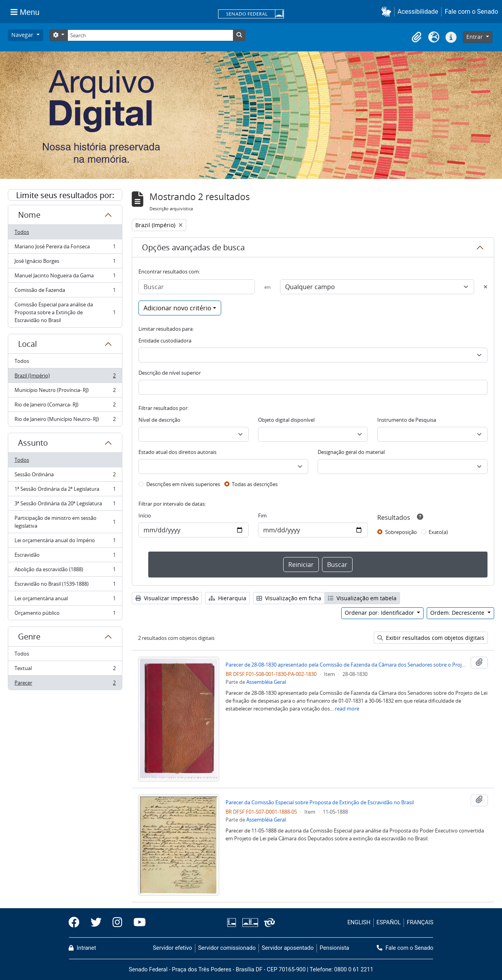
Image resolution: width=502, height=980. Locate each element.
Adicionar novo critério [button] (177, 308)
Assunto (33, 443)
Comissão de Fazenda (65, 292)
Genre (29, 637)
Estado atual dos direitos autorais (177, 452)
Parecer (65, 684)
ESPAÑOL (389, 923)
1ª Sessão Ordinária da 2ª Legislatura (65, 491)
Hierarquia (227, 598)
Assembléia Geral (266, 682)
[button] (388, 12)
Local (27, 344)
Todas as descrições (255, 484)
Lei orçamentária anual (65, 600)
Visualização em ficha (289, 598)
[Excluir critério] (486, 287)
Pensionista (334, 948)
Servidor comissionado (227, 948)
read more (347, 709)
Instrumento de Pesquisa (407, 420)
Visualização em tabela (362, 598)
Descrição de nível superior (170, 373)
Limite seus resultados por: (65, 195)
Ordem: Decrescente (458, 613)
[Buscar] (197, 287)
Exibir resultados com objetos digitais (431, 638)
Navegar (23, 35)
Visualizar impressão (167, 598)
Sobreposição (401, 532)
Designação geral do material (351, 452)
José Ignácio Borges (65, 263)
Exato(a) (438, 532)
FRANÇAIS (420, 923)
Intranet (82, 948)
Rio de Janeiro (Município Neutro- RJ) (65, 421)
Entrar (475, 37)
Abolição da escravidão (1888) (65, 571)
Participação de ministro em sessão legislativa (65, 522)
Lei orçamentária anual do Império (65, 542)
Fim (262, 516)
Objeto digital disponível (286, 420)
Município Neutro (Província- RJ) (65, 392)
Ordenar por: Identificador (380, 613)
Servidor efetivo (173, 948)
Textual (65, 670)
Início (145, 516)
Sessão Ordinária (65, 476)
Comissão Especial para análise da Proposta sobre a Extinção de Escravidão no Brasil (65, 312)
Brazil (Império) (65, 377)
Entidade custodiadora (165, 341)
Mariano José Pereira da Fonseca (65, 248)
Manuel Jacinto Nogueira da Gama (65, 277)
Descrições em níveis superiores (183, 484)
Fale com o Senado (471, 12)
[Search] (150, 35)
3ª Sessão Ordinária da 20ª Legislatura (65, 505)
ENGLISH (359, 923)
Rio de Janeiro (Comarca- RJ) (65, 406)
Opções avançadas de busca (193, 247)
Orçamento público (65, 614)
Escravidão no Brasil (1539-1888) (65, 586)
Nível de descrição (159, 420)
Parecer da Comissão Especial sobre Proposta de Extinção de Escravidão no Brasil (320, 802)
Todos (22, 232)
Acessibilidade (418, 12)
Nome (29, 215)
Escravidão (65, 556)
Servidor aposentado (287, 948)
